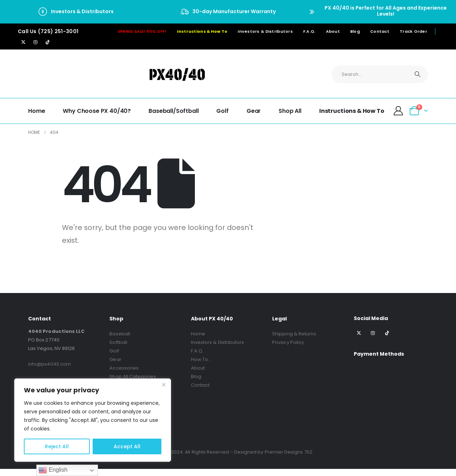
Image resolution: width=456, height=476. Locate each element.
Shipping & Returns (294, 334)
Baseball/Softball (173, 111)
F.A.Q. (309, 31)
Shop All (290, 111)
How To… (201, 359)
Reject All (57, 446)
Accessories (124, 368)
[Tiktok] (47, 42)
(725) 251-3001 (58, 31)
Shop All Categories (133, 376)
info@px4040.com (50, 364)
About (333, 31)
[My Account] (398, 111)
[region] (93, 420)
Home (37, 111)
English (53, 470)
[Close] (164, 385)
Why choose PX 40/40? (97, 111)
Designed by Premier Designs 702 (273, 452)
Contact (380, 31)
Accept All (127, 446)
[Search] (418, 74)
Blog (355, 31)
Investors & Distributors (265, 31)
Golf (222, 111)
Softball (118, 342)
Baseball (120, 334)
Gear (254, 111)
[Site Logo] (177, 74)
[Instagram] (35, 42)
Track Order (413, 31)
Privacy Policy (288, 342)
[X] (23, 42)
